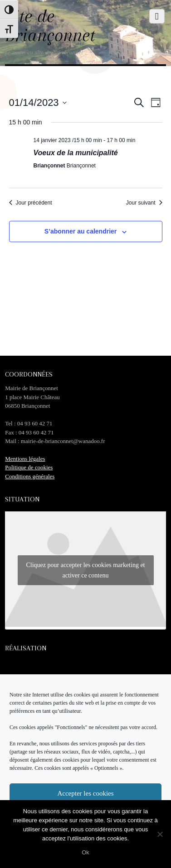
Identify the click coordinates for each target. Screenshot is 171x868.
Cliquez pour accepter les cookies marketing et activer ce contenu (85, 570)
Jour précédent (31, 203)
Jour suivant (144, 203)
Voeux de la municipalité (76, 153)
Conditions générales (30, 476)
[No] (160, 834)
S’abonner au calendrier (81, 231)
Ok (85, 852)
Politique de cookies (29, 467)
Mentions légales (25, 459)
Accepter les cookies (85, 793)
